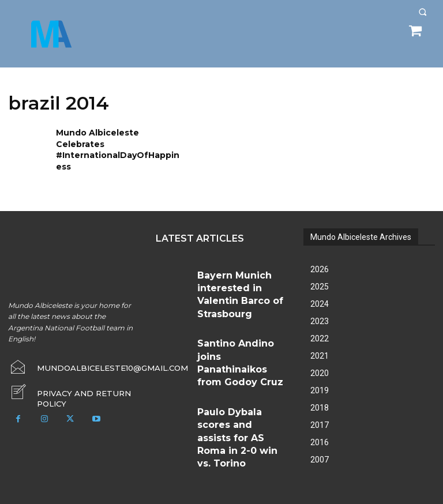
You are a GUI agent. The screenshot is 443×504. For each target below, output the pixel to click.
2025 (320, 277)
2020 (320, 364)
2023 (320, 312)
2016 (320, 433)
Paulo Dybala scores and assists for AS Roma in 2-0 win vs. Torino (239, 354)
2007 (320, 450)
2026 (320, 260)
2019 (320, 381)
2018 (320, 398)
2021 (320, 347)
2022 (320, 329)
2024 (320, 295)
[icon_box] (74, 380)
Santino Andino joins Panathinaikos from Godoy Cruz (240, 313)
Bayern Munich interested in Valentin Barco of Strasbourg (241, 272)
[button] (423, 12)
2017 (320, 416)
